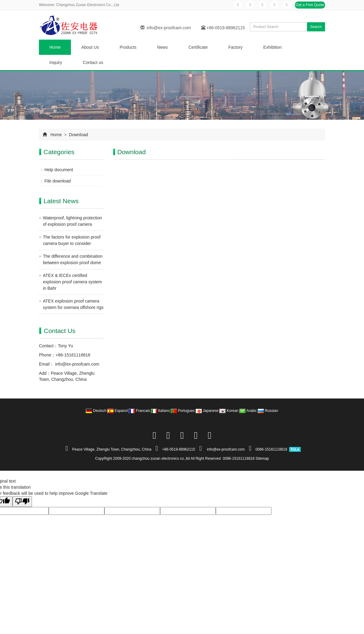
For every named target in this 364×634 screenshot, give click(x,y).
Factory (235, 47)
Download (78, 135)
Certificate (198, 47)
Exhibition (273, 47)
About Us (90, 47)
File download (58, 181)
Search (316, 27)
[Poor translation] (22, 502)
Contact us (93, 62)
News (162, 47)
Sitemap (262, 459)
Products (128, 47)
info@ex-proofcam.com (169, 28)
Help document (59, 170)
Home (55, 47)
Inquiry (56, 62)
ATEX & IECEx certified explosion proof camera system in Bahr (72, 282)
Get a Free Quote (310, 5)
